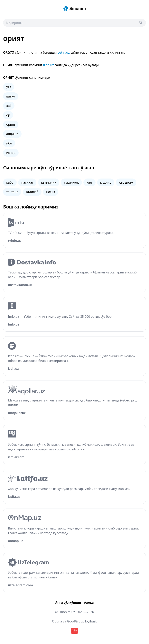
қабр (10, 182)
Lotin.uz (64, 52)
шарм (11, 96)
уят (9, 87)
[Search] (141, 23)
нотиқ (51, 192)
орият (11, 124)
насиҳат (27, 182)
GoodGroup (76, 621)
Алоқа (89, 603)
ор (8, 115)
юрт (89, 182)
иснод (11, 153)
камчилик (49, 182)
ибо (9, 143)
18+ (74, 631)
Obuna (57, 621)
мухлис (106, 182)
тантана (12, 192)
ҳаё (9, 106)
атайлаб (32, 192)
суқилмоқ (71, 182)
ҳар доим (126, 182)
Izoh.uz (48, 65)
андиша (12, 134)
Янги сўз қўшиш (68, 603)
